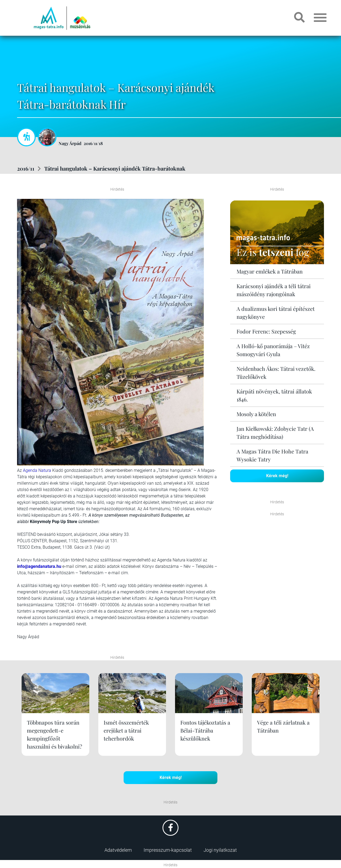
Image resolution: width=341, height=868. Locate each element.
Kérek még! (277, 476)
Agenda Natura (37, 470)
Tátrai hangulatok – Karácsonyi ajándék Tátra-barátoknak (115, 168)
